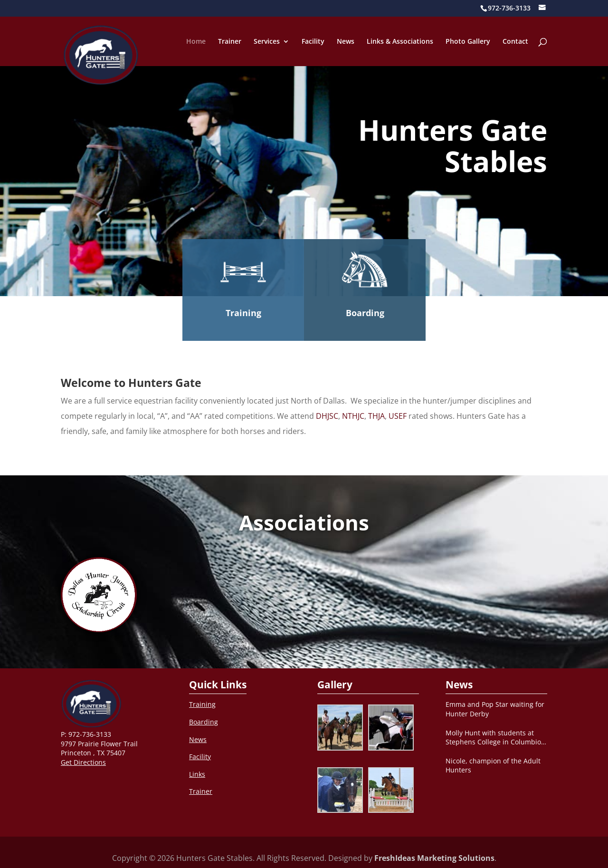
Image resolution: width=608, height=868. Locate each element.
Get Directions (83, 762)
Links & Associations (400, 42)
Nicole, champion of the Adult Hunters (493, 766)
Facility (313, 42)
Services (267, 42)
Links (197, 774)
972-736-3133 (90, 734)
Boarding (365, 313)
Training (243, 313)
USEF (398, 416)
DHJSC (327, 416)
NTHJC (353, 416)
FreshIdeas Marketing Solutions (434, 858)
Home (196, 42)
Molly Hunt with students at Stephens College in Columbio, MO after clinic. (494, 738)
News (346, 42)
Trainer (230, 42)
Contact (515, 42)
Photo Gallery (468, 42)
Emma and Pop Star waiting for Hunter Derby (495, 709)
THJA (376, 416)
